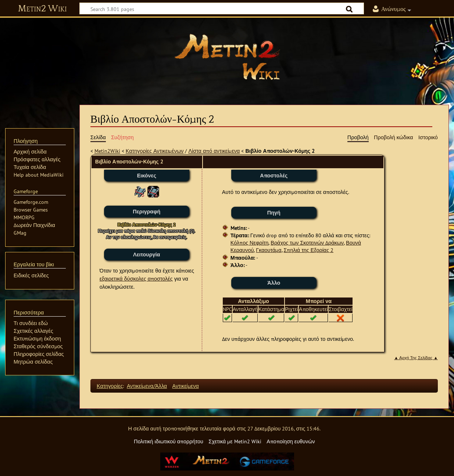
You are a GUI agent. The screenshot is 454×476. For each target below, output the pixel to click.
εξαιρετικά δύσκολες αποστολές (136, 279)
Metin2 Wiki (42, 9)
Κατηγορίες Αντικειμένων (155, 151)
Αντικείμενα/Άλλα (147, 386)
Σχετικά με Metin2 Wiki (235, 441)
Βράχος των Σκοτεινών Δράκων (307, 243)
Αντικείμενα (186, 386)
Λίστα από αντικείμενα (214, 151)
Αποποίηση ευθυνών (291, 441)
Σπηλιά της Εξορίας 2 (309, 250)
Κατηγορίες (110, 386)
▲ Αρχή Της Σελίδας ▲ (416, 358)
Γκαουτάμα (269, 250)
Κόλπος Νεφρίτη (250, 243)
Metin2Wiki (107, 151)
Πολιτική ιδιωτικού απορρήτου (169, 441)
